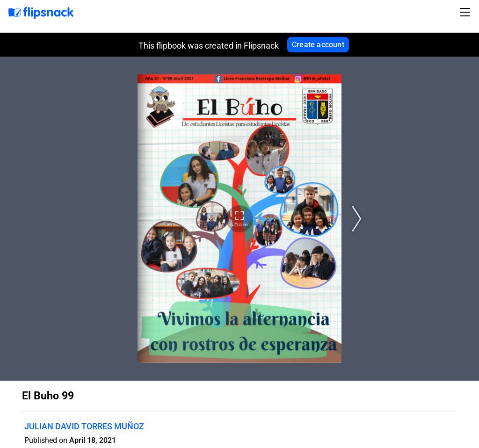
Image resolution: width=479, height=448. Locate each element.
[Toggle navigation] (466, 12)
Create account (318, 45)
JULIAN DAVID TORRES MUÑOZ (84, 426)
